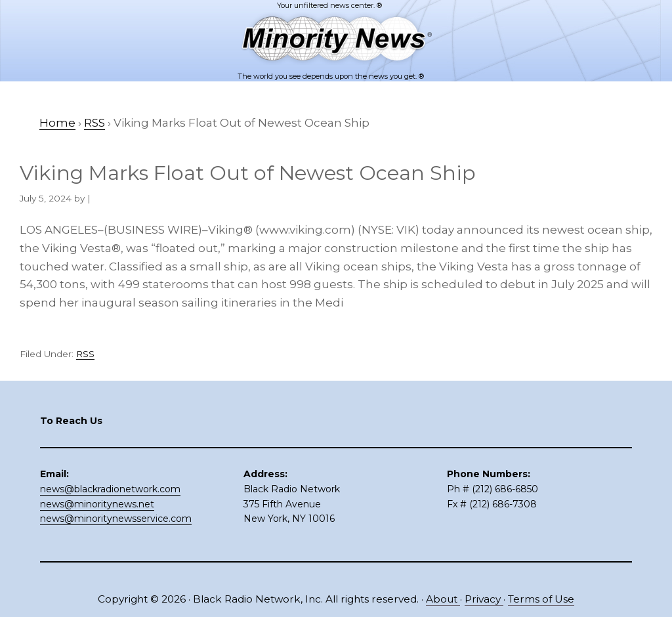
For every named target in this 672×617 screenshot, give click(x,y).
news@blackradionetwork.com (110, 489)
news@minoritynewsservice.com (116, 519)
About (443, 599)
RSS (85, 354)
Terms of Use (541, 599)
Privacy (484, 599)
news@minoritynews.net (97, 504)
